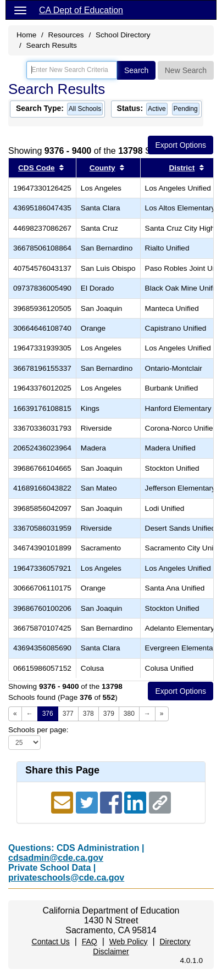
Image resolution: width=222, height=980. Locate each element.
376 (48, 714)
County (102, 168)
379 (109, 714)
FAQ (90, 942)
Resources (66, 35)
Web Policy (129, 942)
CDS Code (36, 168)
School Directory (123, 35)
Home (26, 35)
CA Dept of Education (81, 10)
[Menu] (20, 10)
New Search (186, 70)
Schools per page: (38, 730)
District (182, 168)
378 (88, 714)
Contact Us (51, 942)
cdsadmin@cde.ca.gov (56, 858)
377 (68, 714)
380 (129, 714)
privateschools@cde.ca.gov (66, 878)
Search (136, 70)
